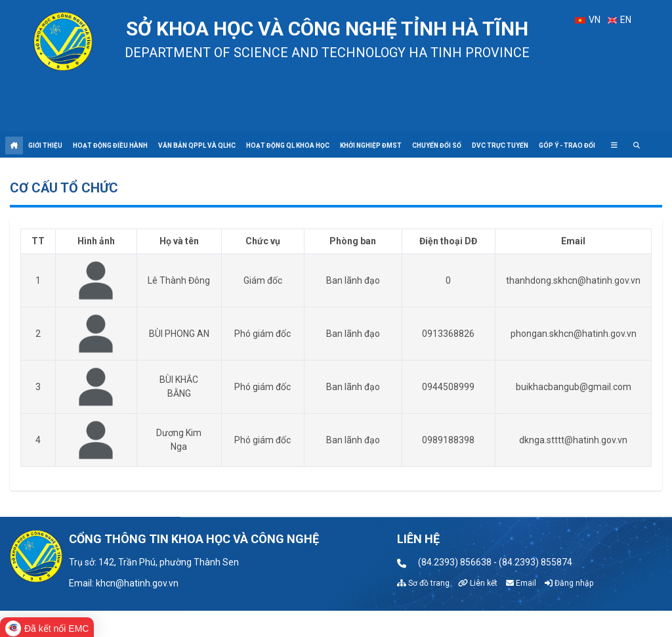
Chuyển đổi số (437, 145)
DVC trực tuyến (500, 145)
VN (587, 20)
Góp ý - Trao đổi (567, 145)
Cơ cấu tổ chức (64, 188)
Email (521, 583)
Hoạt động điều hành (110, 145)
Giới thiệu (45, 145)
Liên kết (478, 583)
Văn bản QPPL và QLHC (197, 145)
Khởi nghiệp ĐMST (371, 145)
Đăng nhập (569, 583)
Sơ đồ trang (423, 583)
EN (620, 20)
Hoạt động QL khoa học (288, 145)
